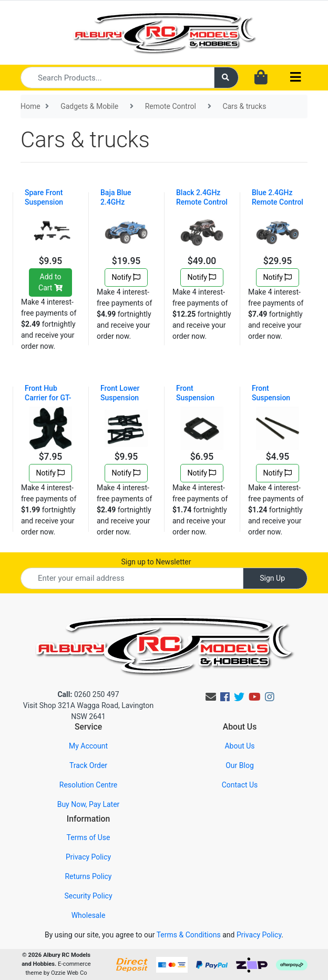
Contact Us (240, 785)
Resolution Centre (88, 785)
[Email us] (211, 697)
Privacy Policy (88, 857)
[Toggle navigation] (295, 78)
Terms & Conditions (189, 935)
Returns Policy (88, 876)
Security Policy (88, 896)
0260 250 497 (88, 694)
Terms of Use (89, 837)
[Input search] (117, 78)
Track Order (88, 765)
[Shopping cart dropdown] (261, 78)
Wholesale (89, 915)
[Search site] (227, 78)
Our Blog (240, 765)
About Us (239, 746)
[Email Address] (132, 578)
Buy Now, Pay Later (89, 804)
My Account (88, 746)
